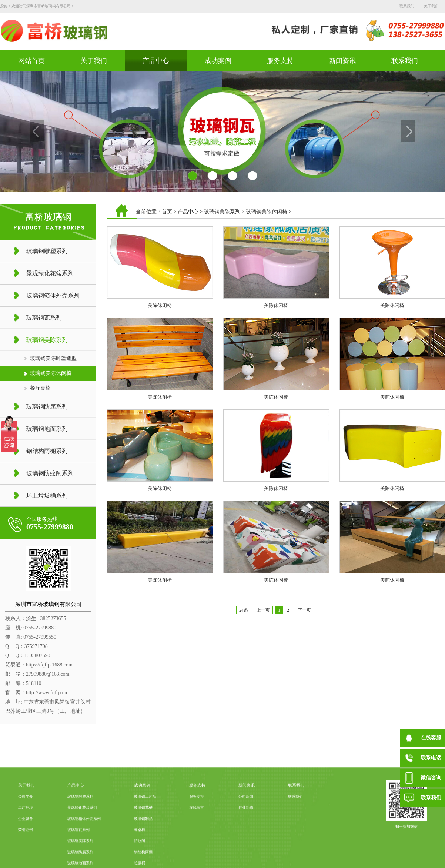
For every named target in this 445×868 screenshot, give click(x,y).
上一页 (263, 610)
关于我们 (431, 6)
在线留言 (197, 857)
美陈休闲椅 (160, 305)
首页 (167, 212)
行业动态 (246, 857)
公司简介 (26, 846)
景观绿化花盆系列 (82, 857)
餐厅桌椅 (40, 388)
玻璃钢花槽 (143, 857)
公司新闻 (246, 846)
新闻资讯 (342, 61)
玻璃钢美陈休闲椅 (51, 373)
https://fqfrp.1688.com (49, 665)
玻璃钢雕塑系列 (80, 846)
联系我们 (407, 6)
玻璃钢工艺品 (145, 846)
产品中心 (156, 61)
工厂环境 (26, 857)
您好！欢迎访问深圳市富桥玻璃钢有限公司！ (37, 6)
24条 (244, 610)
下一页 (304, 610)
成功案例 (218, 61)
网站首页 (31, 61)
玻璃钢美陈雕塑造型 (53, 358)
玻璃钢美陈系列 (222, 212)
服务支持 (280, 61)
